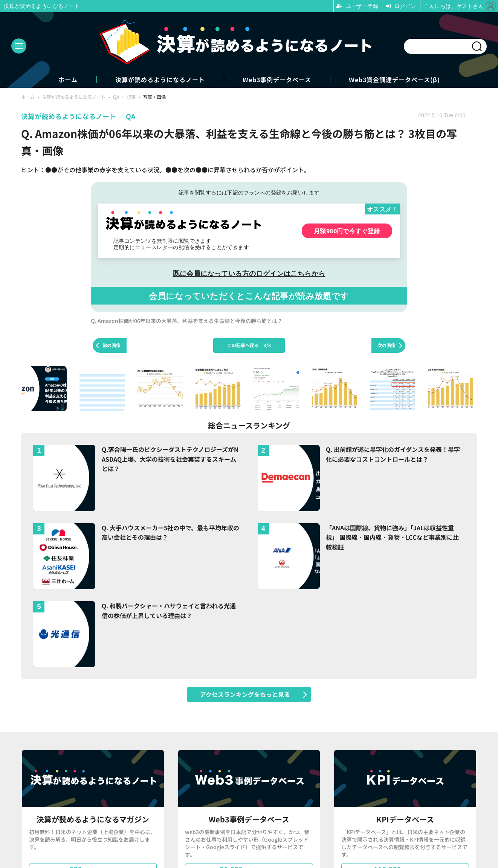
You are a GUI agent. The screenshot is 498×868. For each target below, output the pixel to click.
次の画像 (386, 345)
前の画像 (112, 345)
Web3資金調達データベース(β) (394, 80)
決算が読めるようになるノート (160, 80)
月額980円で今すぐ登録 (347, 231)
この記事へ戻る (249, 345)
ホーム (68, 80)
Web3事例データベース (277, 80)
